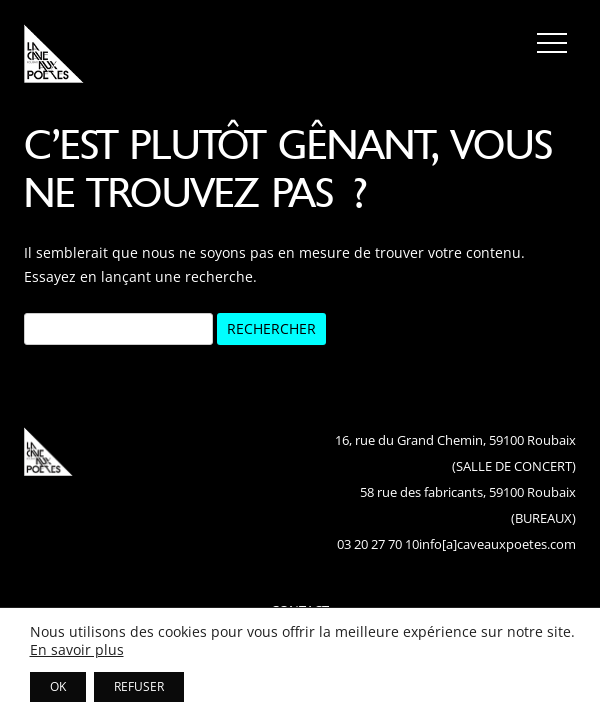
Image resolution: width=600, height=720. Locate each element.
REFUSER (139, 686)
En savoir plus (77, 650)
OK (58, 686)
